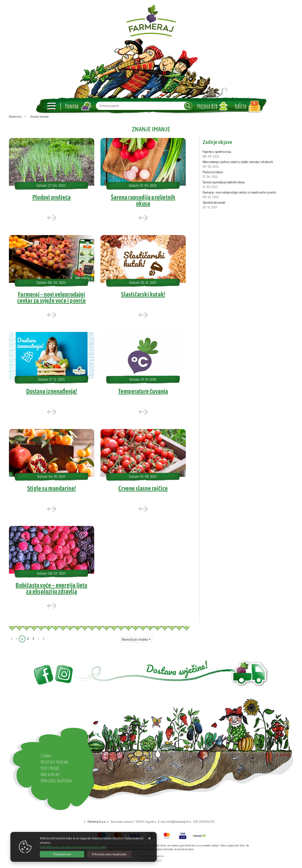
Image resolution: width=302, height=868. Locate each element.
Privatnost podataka (55, 764)
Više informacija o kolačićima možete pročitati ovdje (73, 847)
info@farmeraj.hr (178, 824)
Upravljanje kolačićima (56, 783)
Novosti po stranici (135, 642)
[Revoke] (109, 854)
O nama (46, 758)
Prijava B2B (207, 106)
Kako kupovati (50, 777)
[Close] (62, 854)
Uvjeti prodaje (50, 771)
